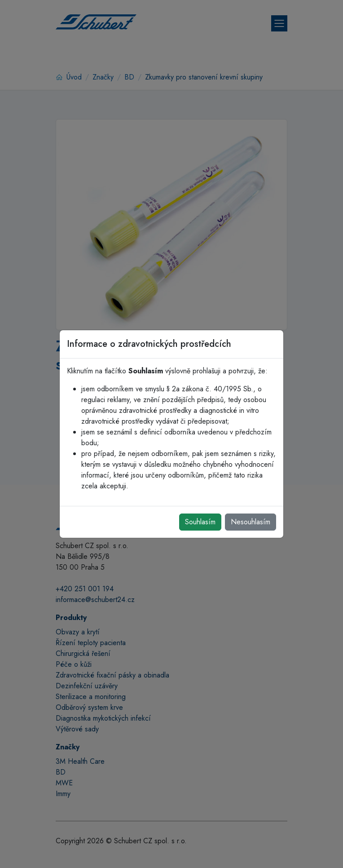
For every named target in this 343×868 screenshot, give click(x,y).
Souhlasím (200, 522)
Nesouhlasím (251, 522)
